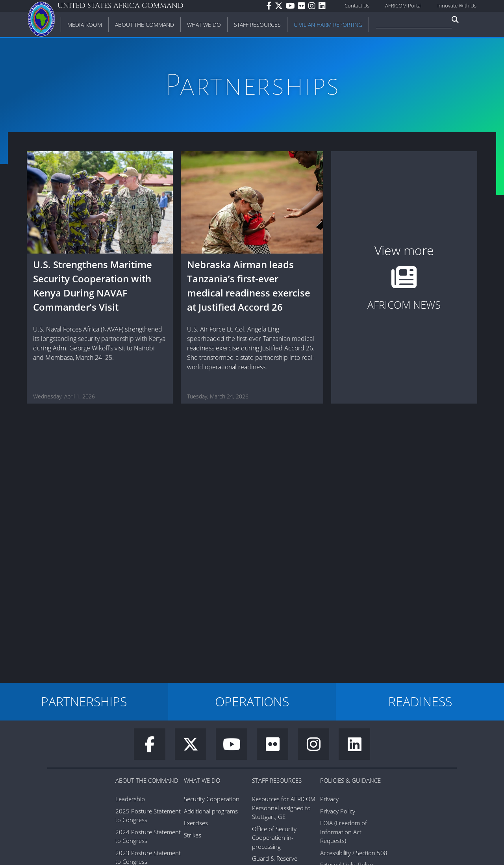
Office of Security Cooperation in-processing (274, 838)
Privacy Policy (338, 811)
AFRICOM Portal (403, 6)
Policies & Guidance (350, 780)
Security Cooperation (212, 799)
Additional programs (211, 811)
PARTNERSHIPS (84, 701)
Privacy (329, 799)
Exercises (196, 823)
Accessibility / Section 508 (354, 853)
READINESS (420, 701)
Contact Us (357, 6)
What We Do (202, 780)
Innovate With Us (457, 6)
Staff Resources (277, 780)
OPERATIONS (252, 701)
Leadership (130, 799)
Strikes (193, 835)
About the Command (147, 780)
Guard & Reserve (275, 858)
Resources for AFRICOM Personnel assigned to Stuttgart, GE (284, 808)
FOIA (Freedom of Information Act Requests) (344, 832)
